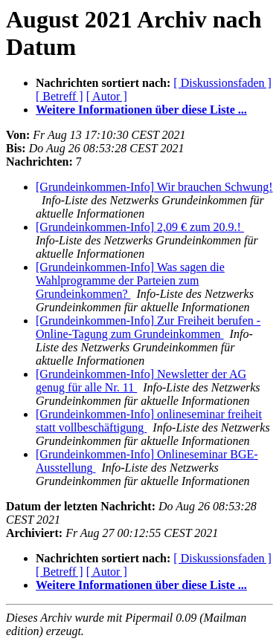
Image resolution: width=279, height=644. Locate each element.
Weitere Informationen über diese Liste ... (141, 110)
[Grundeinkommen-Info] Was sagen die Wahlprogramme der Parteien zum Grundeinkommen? (130, 280)
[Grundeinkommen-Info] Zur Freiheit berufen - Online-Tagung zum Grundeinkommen (148, 327)
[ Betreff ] (60, 96)
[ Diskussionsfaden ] (222, 83)
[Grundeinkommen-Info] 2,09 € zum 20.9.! (140, 227)
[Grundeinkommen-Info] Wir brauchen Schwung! (154, 187)
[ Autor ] (107, 96)
